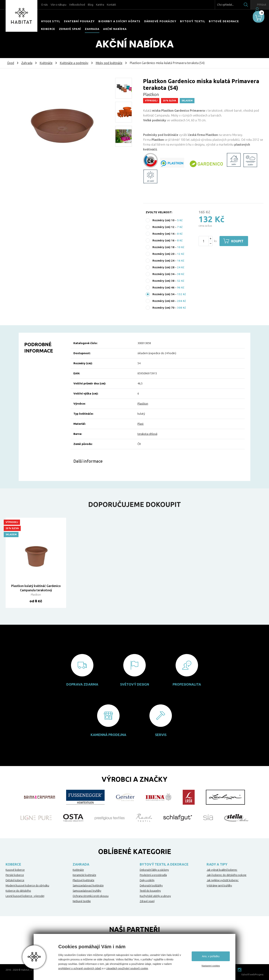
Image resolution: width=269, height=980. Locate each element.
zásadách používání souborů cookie (127, 968)
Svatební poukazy (79, 21)
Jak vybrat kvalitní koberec (222, 870)
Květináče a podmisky (74, 63)
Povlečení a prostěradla (153, 875)
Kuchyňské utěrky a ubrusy (155, 896)
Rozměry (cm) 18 (163, 247)
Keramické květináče (84, 875)
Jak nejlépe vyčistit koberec (223, 880)
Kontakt (111, 5)
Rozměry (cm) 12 (163, 227)
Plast (141, 424)
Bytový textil (193, 21)
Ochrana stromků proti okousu (91, 896)
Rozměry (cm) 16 (163, 240)
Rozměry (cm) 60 (163, 301)
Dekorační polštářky (151, 886)
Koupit (239, 241)
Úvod (11, 63)
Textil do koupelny (150, 891)
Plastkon (143, 404)
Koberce (48, 29)
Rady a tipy (217, 864)
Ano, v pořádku (211, 956)
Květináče (46, 63)
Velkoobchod (77, 5)
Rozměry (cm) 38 (163, 281)
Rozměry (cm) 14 (163, 234)
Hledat (237, 5)
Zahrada (92, 29)
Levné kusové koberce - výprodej (25, 896)
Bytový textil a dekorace (164, 864)
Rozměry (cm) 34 (163, 274)
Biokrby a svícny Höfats (119, 21)
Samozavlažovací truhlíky (87, 891)
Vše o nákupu (58, 5)
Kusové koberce (15, 870)
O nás (44, 5)
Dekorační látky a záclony (154, 870)
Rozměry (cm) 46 (163, 287)
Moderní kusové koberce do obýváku (27, 886)
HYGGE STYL (51, 21)
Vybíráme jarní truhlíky (219, 886)
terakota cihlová (147, 434)
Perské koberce (15, 875)
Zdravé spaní (70, 29)
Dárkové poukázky (160, 21)
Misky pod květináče (109, 63)
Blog (91, 5)
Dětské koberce (15, 880)
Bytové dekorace (224, 21)
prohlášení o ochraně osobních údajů (80, 968)
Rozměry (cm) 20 (163, 254)
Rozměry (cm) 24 (163, 261)
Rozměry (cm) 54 (163, 294)
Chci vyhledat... (216, 5)
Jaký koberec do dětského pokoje (227, 875)
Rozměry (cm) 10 (163, 220)
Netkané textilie (82, 901)
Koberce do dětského (18, 891)
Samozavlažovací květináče (88, 886)
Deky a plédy (147, 880)
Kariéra (100, 5)
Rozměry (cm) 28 (163, 267)
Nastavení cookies (211, 966)
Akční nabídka (115, 29)
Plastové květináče (84, 880)
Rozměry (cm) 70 (163, 308)
